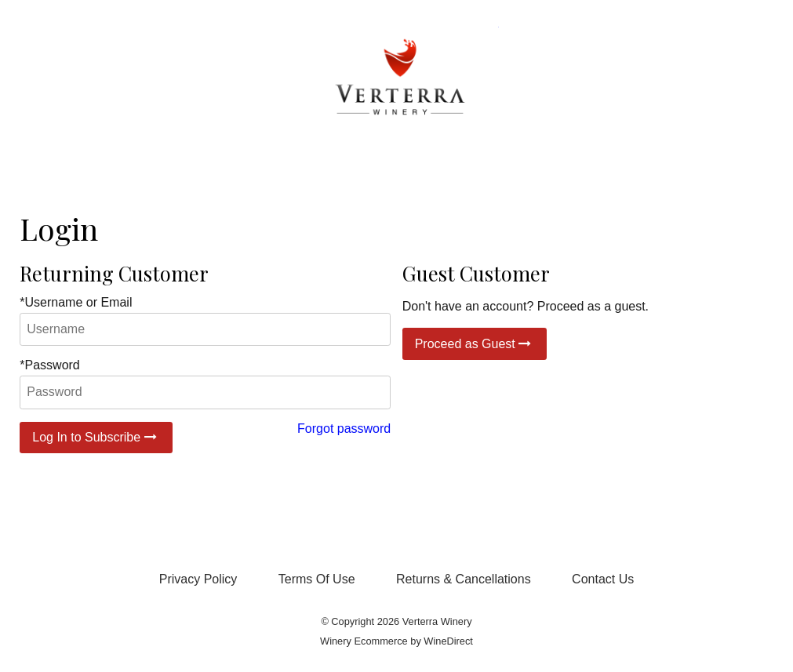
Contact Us (603, 579)
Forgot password (344, 429)
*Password (49, 365)
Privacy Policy (198, 579)
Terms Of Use (317, 579)
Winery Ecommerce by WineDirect (396, 641)
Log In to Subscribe (96, 437)
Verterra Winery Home (397, 80)
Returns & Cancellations (464, 579)
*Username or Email (76, 302)
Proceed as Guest (475, 344)
